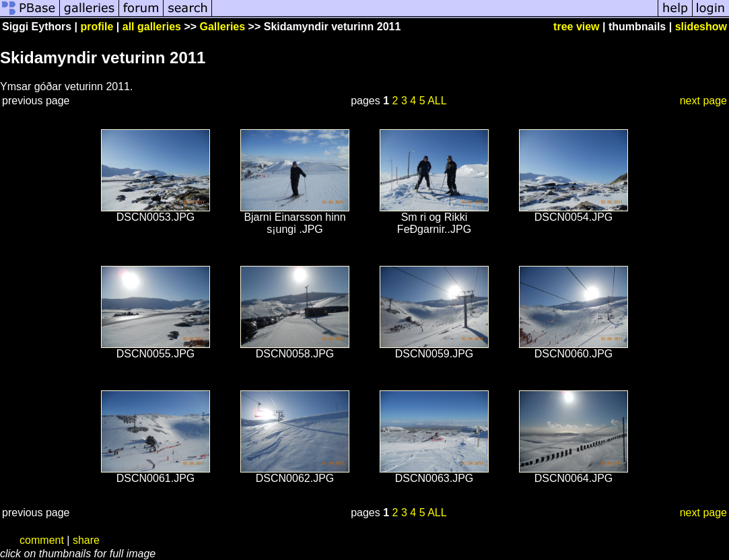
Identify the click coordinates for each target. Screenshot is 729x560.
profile (97, 27)
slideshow (701, 27)
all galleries (152, 27)
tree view (576, 27)
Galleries (223, 27)
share (86, 540)
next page (703, 101)
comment (42, 540)
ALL (437, 101)
